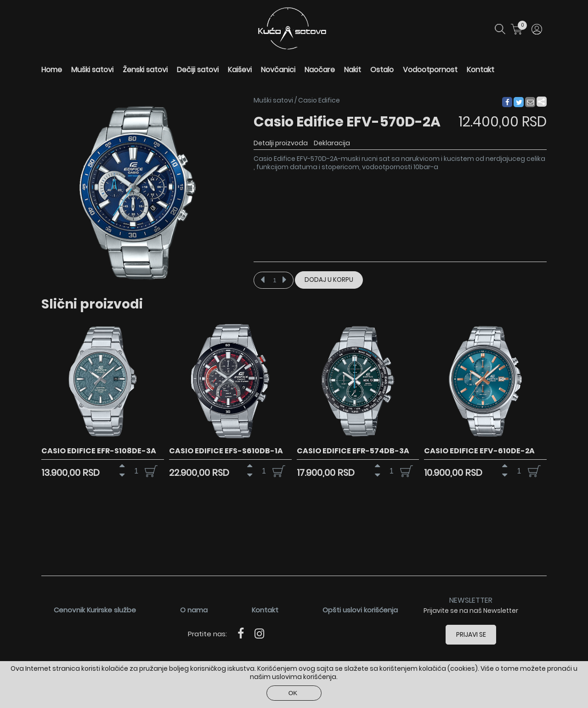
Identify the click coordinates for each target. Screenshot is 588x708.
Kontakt (481, 70)
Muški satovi (92, 70)
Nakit (353, 70)
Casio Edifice (319, 100)
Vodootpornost (430, 70)
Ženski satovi (145, 70)
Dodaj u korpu (329, 280)
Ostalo (382, 70)
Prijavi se (471, 634)
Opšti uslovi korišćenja (360, 610)
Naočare (320, 70)
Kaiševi (240, 70)
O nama (194, 610)
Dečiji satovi (198, 70)
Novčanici (278, 70)
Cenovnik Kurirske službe (95, 610)
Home (52, 70)
